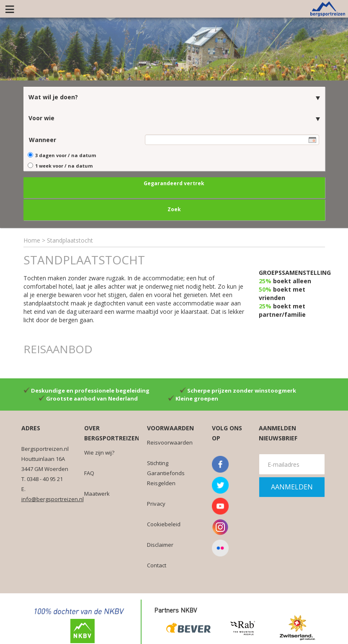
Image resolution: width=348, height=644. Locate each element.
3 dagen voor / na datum (66, 154)
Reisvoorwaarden (170, 441)
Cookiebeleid (164, 522)
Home (32, 239)
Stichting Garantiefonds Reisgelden (166, 471)
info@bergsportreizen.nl (53, 497)
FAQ (89, 471)
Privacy (156, 502)
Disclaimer (160, 543)
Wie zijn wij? (99, 451)
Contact (157, 564)
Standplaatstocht (70, 239)
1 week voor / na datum (64, 164)
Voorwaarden (170, 426)
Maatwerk (97, 492)
